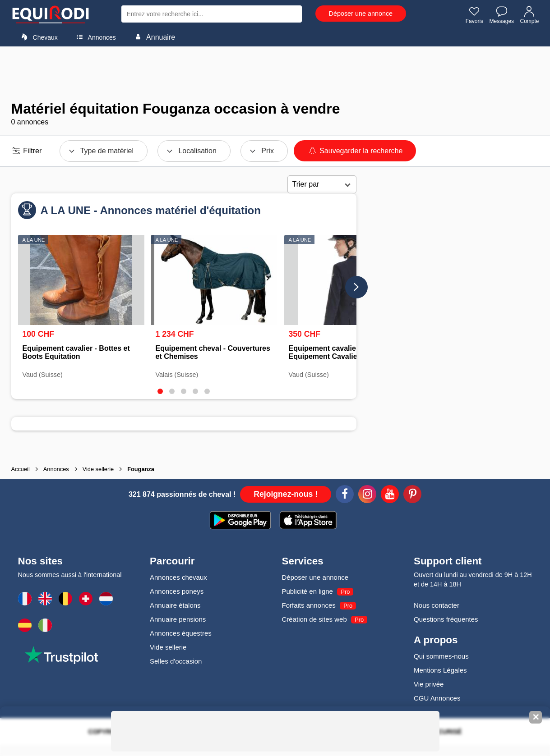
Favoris (474, 15)
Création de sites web (314, 619)
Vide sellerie (168, 647)
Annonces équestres (181, 633)
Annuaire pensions (178, 619)
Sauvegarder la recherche (355, 151)
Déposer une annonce (361, 14)
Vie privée (429, 684)
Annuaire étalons (175, 605)
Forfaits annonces (309, 605)
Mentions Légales (440, 670)
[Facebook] (345, 495)
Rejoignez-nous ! (286, 494)
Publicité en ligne (307, 591)
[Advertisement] (275, 73)
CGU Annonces (437, 698)
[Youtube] (390, 495)
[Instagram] (367, 495)
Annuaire (153, 37)
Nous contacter (437, 605)
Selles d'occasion (176, 661)
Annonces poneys (177, 591)
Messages (501, 15)
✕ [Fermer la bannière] (536, 717)
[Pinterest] (412, 495)
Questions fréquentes (446, 619)
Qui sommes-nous (441, 656)
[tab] (160, 391)
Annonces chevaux (178, 577)
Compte (529, 15)
